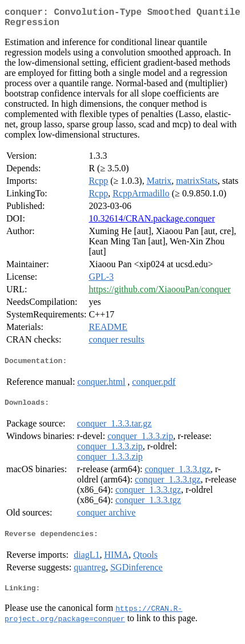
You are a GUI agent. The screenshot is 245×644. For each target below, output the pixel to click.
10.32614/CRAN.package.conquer (152, 223)
